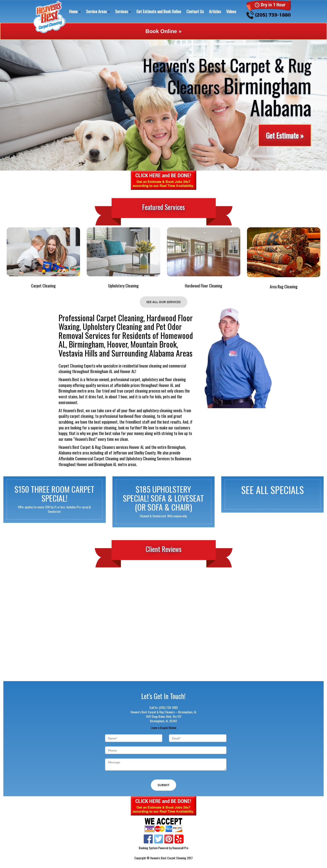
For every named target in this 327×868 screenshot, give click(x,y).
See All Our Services (164, 302)
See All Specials (273, 490)
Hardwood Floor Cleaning (204, 286)
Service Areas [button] (98, 11)
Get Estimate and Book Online (159, 11)
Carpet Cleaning (43, 286)
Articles (215, 11)
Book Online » (163, 31)
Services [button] (123, 11)
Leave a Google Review (163, 728)
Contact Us (195, 11)
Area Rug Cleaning (284, 287)
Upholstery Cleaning (123, 286)
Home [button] (75, 11)
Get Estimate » (285, 135)
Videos (231, 11)
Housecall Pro (180, 848)
